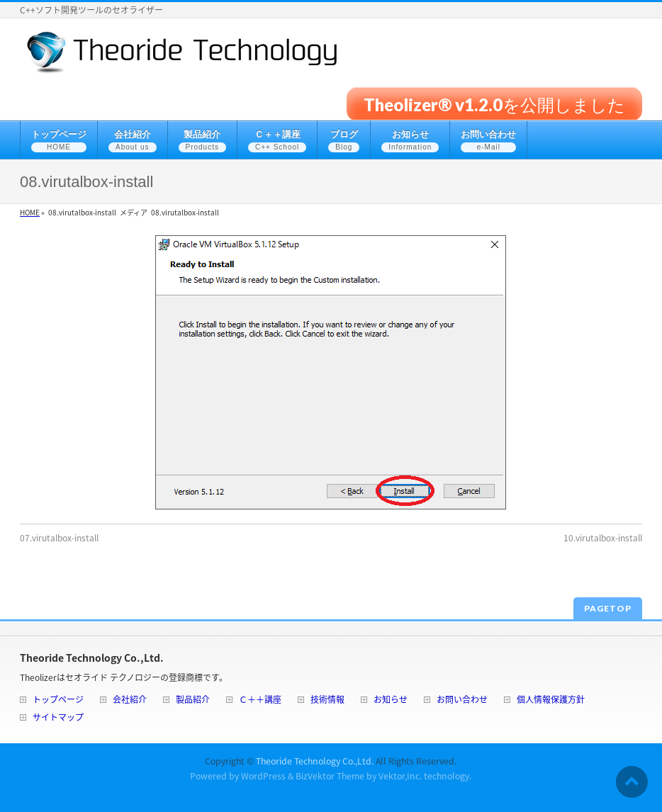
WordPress (263, 776)
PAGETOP (608, 608)
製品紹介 (193, 700)
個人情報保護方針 (551, 700)
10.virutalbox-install (603, 538)
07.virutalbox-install (59, 538)
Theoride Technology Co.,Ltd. (315, 761)
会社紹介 (130, 700)
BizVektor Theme (330, 776)
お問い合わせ (462, 700)
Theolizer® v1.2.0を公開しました (494, 104)
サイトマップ (58, 718)
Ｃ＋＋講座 (260, 700)
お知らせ (391, 700)
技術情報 (327, 700)
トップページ (58, 700)
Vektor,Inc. (400, 776)
